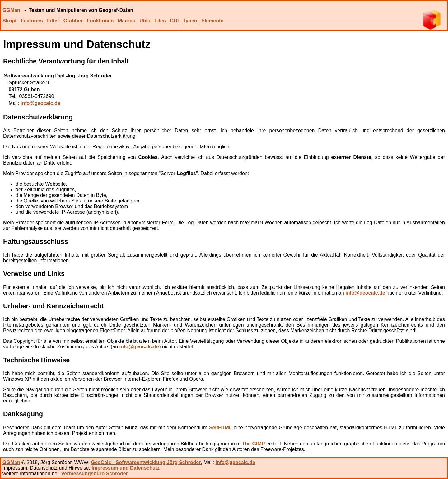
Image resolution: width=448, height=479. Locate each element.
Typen (190, 21)
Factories (32, 21)
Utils (145, 21)
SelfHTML (221, 428)
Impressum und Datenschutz (126, 468)
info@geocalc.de (40, 103)
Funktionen (100, 21)
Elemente (212, 21)
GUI (174, 21)
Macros (127, 21)
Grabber (73, 21)
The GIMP (254, 444)
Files (160, 21)
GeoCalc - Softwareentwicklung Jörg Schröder (146, 462)
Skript (9, 21)
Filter (53, 21)
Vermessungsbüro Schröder (95, 474)
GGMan (11, 10)
